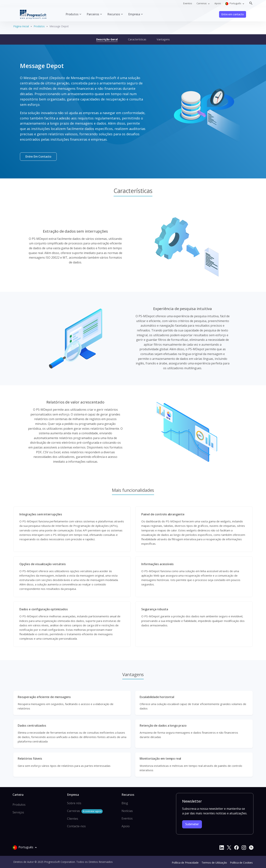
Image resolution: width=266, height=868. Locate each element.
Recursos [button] (114, 14)
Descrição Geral (107, 39)
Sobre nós (74, 803)
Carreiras (85, 811)
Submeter (192, 824)
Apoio (218, 3)
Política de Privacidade (185, 863)
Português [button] (234, 3)
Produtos (39, 26)
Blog (125, 803)
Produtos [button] (72, 14)
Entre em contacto (232, 14)
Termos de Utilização (214, 863)
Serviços (18, 812)
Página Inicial (21, 26)
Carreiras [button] (202, 3)
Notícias (127, 811)
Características (137, 39)
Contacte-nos (76, 826)
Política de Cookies (241, 863)
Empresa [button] (134, 14)
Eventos (188, 3)
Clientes (73, 819)
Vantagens (163, 39)
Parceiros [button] (93, 14)
